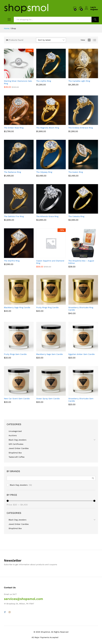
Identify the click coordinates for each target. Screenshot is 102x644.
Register (94, 9)
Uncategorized (15, 431)
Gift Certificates (16, 444)
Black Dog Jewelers (17, 440)
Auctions (13, 435)
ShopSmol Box (15, 453)
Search (95, 20)
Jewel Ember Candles (19, 448)
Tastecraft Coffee (17, 457)
